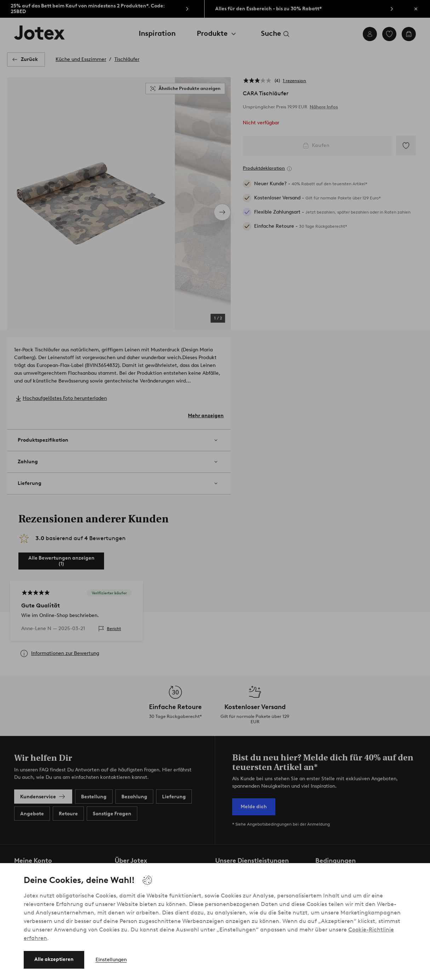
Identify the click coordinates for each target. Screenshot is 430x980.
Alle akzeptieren (54, 959)
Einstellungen (111, 960)
